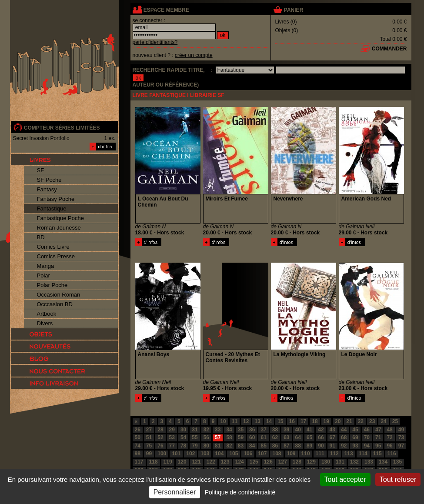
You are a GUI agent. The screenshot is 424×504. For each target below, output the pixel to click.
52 (160, 437)
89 (309, 446)
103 (205, 454)
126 (268, 462)
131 (340, 462)
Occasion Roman (59, 295)
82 (229, 446)
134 (383, 462)
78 (183, 446)
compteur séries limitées (62, 128)
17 (303, 421)
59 (241, 437)
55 (195, 437)
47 (378, 430)
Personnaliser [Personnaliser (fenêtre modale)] (175, 492)
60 (252, 437)
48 (389, 430)
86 (275, 446)
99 (149, 454)
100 (162, 454)
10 (223, 421)
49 (401, 430)
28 (160, 430)
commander (389, 49)
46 (367, 430)
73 (401, 437)
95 (378, 446)
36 (252, 430)
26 (138, 430)
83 (241, 446)
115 (377, 454)
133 (369, 462)
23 (372, 421)
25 (395, 421)
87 (286, 446)
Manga (46, 266)
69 (355, 437)
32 (206, 430)
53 (172, 437)
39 (286, 430)
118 (154, 462)
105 (234, 454)
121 (197, 462)
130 (326, 462)
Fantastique (52, 209)
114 (363, 454)
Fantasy (47, 189)
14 (269, 421)
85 (263, 446)
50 (138, 437)
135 (397, 462)
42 (321, 430)
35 (241, 430)
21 (349, 421)
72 (389, 437)
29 (172, 430)
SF (41, 170)
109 (291, 454)
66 (321, 437)
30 (183, 430)
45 (355, 430)
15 (280, 421)
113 (349, 454)
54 (183, 437)
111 (320, 454)
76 (160, 446)
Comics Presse (56, 256)
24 (383, 421)
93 (355, 446)
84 (252, 446)
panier (294, 10)
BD (41, 237)
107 (262, 454)
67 (332, 437)
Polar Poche (52, 285)
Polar (43, 275)
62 (275, 437)
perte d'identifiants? (155, 42)
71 (378, 437)
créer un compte (194, 55)
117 (139, 462)
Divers (45, 323)
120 (182, 462)
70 (367, 437)
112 (334, 454)
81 (218, 446)
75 (149, 446)
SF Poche (49, 180)
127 (283, 462)
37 (263, 430)
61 (263, 437)
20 (338, 421)
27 (149, 430)
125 (254, 462)
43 (332, 430)
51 (149, 437)
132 (354, 462)
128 (297, 462)
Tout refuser (398, 479)
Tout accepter (345, 479)
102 (190, 454)
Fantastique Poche (60, 218)
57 (218, 437)
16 (292, 421)
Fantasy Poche (56, 199)
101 (176, 454)
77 (172, 446)
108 (277, 454)
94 (367, 446)
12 (246, 421)
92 (344, 446)
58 (229, 437)
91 (332, 446)
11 (235, 421)
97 (401, 446)
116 (392, 454)
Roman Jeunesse (59, 228)
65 (309, 437)
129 (311, 462)
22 (361, 421)
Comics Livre (53, 247)
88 (298, 446)
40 (298, 430)
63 (286, 437)
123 (225, 462)
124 (240, 462)
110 (306, 454)
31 (195, 430)
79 (195, 446)
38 (275, 430)
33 (218, 430)
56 (206, 437)
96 (389, 446)
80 (206, 446)
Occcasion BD (55, 304)
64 (298, 437)
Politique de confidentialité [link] (240, 492)
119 (168, 462)
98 (138, 454)
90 (321, 446)
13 (257, 421)
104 (219, 454)
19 (326, 421)
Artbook (47, 314)
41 (309, 430)
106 (248, 454)
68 (344, 437)
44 (344, 430)
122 (211, 462)
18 (315, 421)
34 (229, 430)
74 (138, 446)
